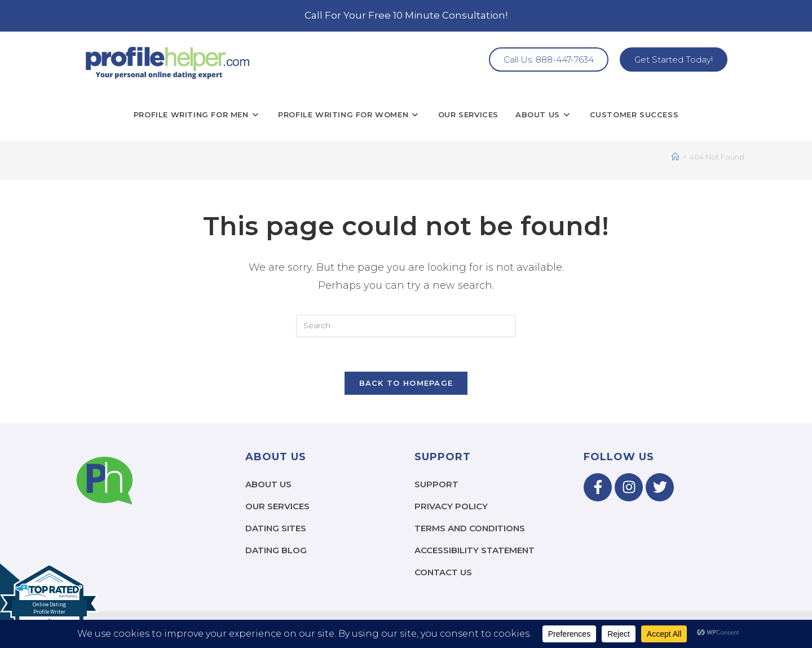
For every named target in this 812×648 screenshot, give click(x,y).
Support (436, 484)
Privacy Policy (451, 506)
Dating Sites (276, 528)
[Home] (675, 157)
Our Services (277, 506)
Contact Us (443, 572)
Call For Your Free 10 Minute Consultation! (406, 15)
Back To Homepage (406, 383)
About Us (268, 484)
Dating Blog (276, 550)
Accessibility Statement (475, 550)
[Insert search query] (406, 326)
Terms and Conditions (470, 528)
